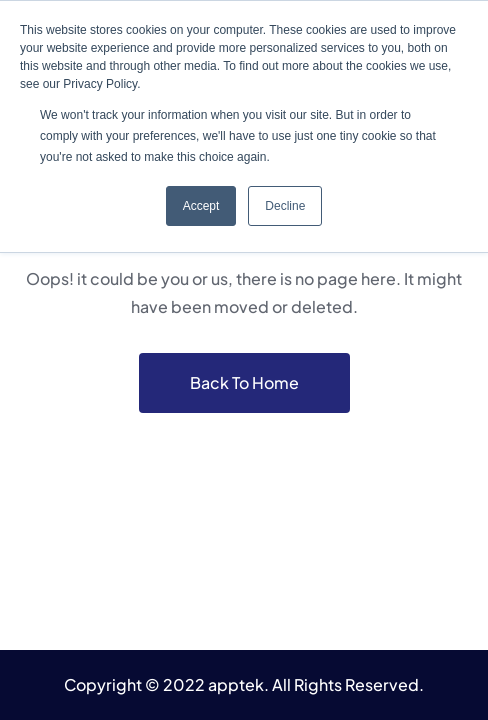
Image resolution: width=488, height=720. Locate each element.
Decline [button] (285, 206)
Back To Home (244, 382)
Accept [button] (201, 206)
